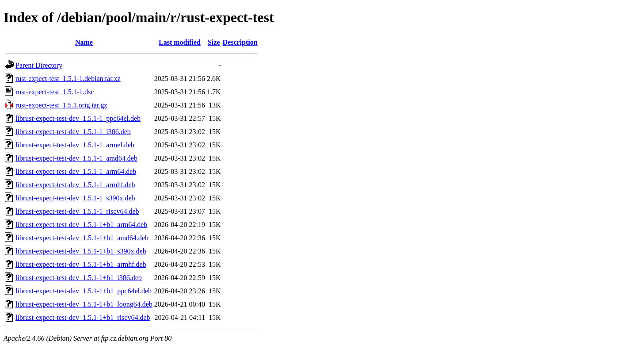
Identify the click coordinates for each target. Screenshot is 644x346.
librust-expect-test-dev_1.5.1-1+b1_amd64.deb (82, 238)
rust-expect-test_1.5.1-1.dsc (55, 92)
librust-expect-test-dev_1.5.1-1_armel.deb (75, 145)
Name (84, 42)
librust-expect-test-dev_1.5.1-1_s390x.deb (75, 198)
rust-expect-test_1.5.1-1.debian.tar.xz (68, 79)
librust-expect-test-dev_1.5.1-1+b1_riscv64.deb (83, 317)
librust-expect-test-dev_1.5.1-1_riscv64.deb (77, 211)
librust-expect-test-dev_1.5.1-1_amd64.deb (76, 158)
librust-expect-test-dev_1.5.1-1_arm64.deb (76, 171)
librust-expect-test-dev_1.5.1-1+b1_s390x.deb (81, 251)
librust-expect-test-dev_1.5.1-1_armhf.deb (75, 185)
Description (240, 42)
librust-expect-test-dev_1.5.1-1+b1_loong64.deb (84, 304)
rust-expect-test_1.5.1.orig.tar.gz (61, 105)
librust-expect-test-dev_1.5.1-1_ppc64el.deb (78, 118)
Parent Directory (39, 65)
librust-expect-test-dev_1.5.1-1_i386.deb (73, 132)
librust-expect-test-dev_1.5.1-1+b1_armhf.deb (81, 264)
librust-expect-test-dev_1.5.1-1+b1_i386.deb (79, 278)
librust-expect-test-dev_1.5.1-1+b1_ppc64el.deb (84, 291)
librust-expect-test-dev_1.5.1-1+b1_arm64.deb (81, 225)
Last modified (180, 42)
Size (214, 42)
